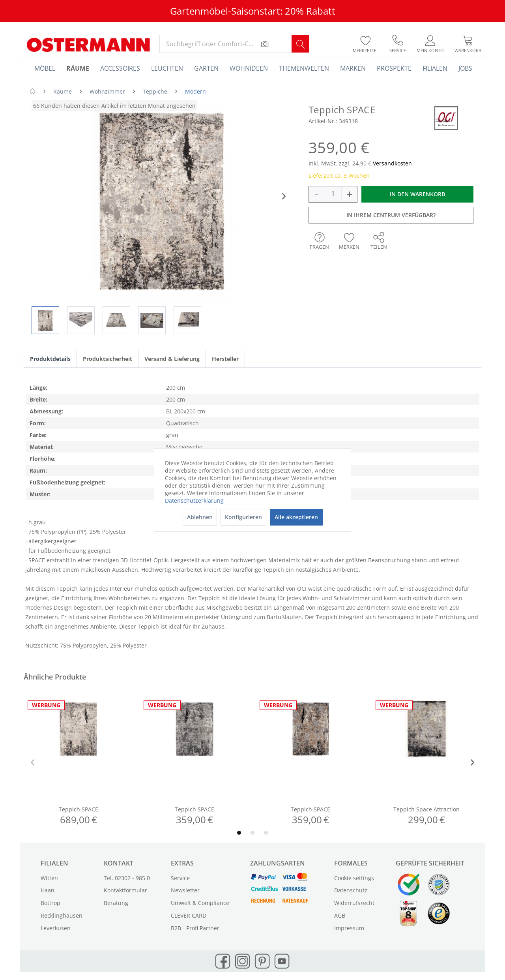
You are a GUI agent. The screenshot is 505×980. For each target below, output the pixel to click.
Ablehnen (200, 517)
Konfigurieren (243, 517)
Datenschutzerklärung (194, 500)
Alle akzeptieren (296, 517)
